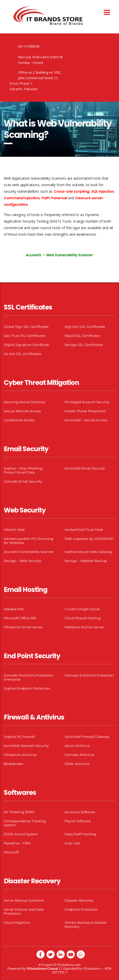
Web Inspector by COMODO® (89, 539)
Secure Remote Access (22, 411)
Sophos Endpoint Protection (27, 688)
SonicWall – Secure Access (86, 420)
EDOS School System (21, 834)
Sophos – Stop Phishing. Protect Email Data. (23, 470)
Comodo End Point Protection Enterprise (28, 677)
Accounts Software (80, 812)
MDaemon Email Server (23, 627)
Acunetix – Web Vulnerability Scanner (59, 255)
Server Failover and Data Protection (24, 911)
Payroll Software (78, 821)
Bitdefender (14, 764)
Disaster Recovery (79, 900)
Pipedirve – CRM (17, 843)
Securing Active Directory (25, 402)
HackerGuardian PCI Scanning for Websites (29, 541)
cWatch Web (14, 530)
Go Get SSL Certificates (22, 354)
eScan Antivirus (77, 746)
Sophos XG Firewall (19, 737)
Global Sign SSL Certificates (26, 327)
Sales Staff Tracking (81, 834)
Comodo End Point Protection (89, 675)
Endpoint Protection (81, 909)
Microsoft (11, 852)
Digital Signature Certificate (26, 345)
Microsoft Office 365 (20, 618)
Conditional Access (19, 420)
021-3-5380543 (29, 46)
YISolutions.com (69, 965)
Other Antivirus (77, 764)
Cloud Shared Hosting (83, 618)
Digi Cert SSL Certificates (85, 327)
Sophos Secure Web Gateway (89, 552)
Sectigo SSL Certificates (84, 345)
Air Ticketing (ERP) (19, 812)
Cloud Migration (17, 922)
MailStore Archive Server (85, 627)
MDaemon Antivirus (20, 755)
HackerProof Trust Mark (84, 530)
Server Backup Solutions (24, 900)
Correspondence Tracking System (25, 823)
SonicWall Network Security (26, 746)
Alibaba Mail (14, 609)
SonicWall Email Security (85, 468)
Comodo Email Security (23, 481)
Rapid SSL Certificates (83, 336)
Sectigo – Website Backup (86, 561)
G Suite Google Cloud (82, 609)
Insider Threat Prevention (85, 411)
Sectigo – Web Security (22, 561)
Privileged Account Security (87, 402)
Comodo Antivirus (79, 755)
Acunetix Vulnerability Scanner (29, 552)
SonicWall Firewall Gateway (87, 737)
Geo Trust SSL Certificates (25, 336)
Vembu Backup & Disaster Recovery (86, 924)
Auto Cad (72, 843)
